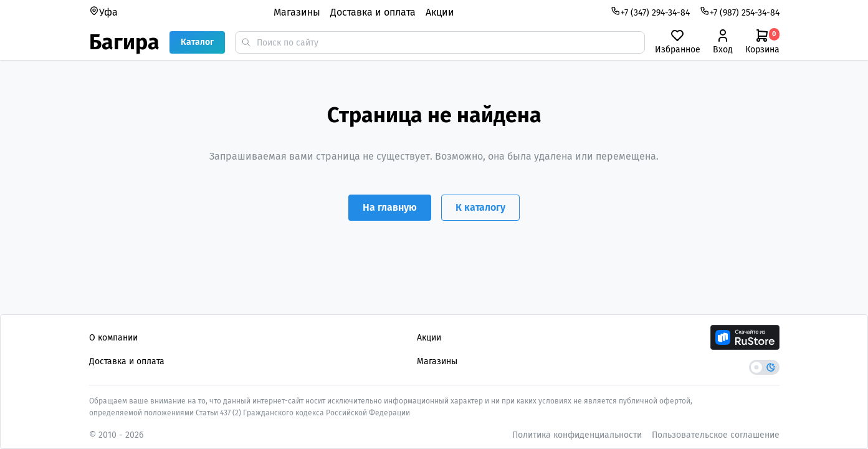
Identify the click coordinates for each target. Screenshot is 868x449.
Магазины (297, 12)
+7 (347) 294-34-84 (650, 12)
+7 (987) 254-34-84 (740, 12)
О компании (113, 338)
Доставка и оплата (373, 12)
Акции (440, 12)
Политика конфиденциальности (577, 435)
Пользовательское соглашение (716, 435)
